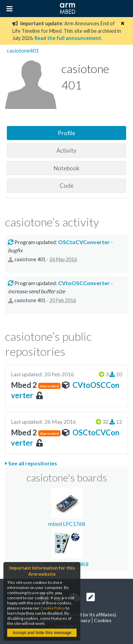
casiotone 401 (30, 259)
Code (66, 186)
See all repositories (31, 463)
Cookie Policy (53, 608)
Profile (66, 133)
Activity (66, 150)
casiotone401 (23, 50)
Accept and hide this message (42, 633)
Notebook (67, 168)
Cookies (103, 620)
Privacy (83, 620)
